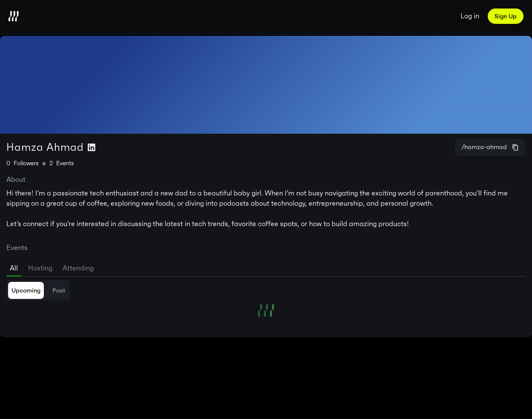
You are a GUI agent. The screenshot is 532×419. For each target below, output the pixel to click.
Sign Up (506, 16)
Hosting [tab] (40, 268)
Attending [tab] (78, 268)
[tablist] (266, 267)
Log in (470, 16)
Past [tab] (59, 290)
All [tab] (14, 268)
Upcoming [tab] (26, 290)
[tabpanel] (266, 298)
